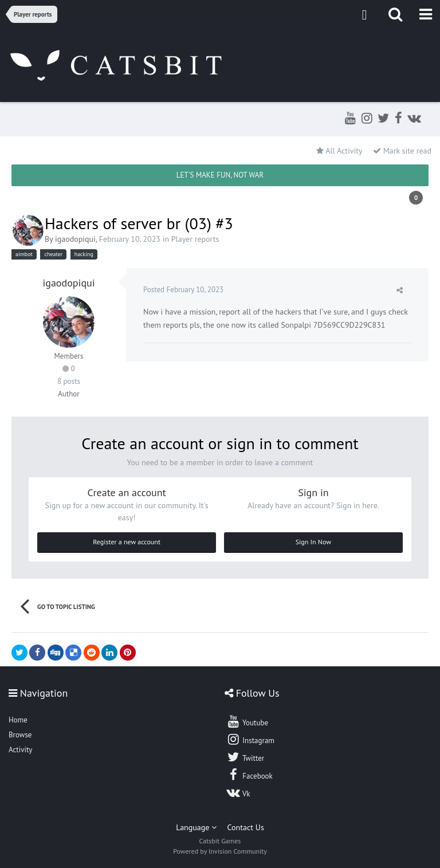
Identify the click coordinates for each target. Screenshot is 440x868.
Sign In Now (313, 542)
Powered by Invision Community (220, 851)
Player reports (195, 239)
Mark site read (402, 151)
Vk (238, 792)
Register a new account (127, 542)
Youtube (247, 721)
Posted (183, 290)
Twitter (245, 757)
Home (18, 720)
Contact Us (246, 827)
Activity (20, 750)
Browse (20, 735)
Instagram (250, 739)
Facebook (250, 775)
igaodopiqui (75, 239)
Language (196, 827)
